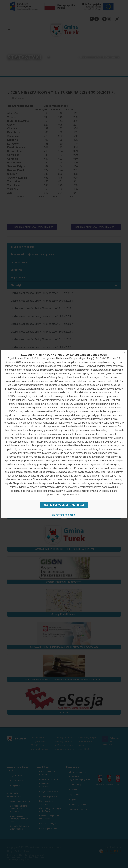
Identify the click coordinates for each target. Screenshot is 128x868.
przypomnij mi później (64, 515)
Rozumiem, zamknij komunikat (64, 505)
